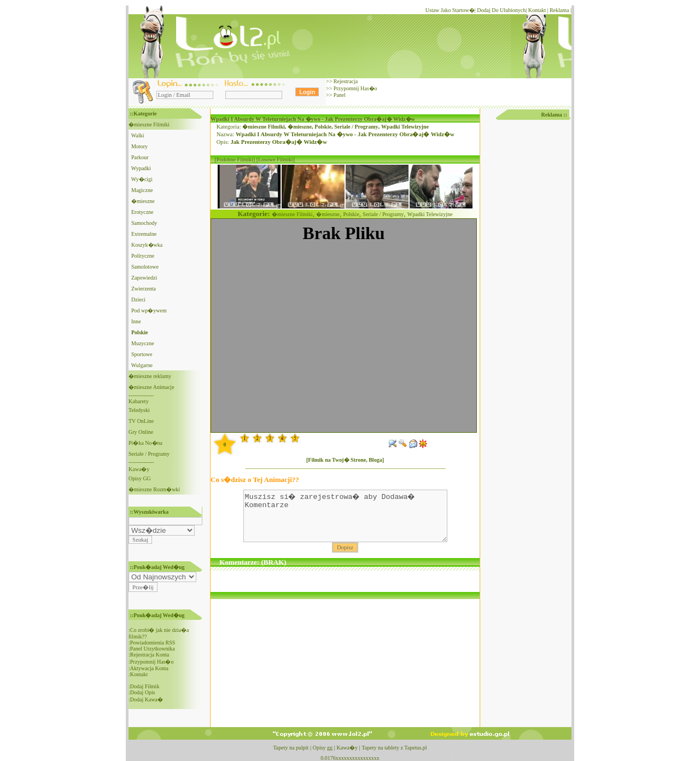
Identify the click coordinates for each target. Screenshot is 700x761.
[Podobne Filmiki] (235, 159)
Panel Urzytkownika (153, 649)
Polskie (323, 127)
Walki (138, 135)
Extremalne (144, 234)
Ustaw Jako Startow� (450, 10)
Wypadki (141, 168)
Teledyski (139, 410)
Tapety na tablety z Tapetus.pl (394, 748)
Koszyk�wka (147, 245)
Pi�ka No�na (145, 443)
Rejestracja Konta (150, 655)
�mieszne (143, 201)
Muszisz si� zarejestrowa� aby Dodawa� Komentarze (345, 521)
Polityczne (143, 256)
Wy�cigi (142, 179)
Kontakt (537, 10)
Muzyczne (143, 343)
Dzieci (138, 300)
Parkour (140, 157)
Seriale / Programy (149, 454)
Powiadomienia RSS (153, 643)
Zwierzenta (144, 289)
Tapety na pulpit (291, 748)
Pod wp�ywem (149, 310)
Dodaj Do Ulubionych (501, 10)
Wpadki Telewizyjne (405, 127)
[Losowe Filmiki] (276, 159)
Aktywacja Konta (149, 668)
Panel (339, 95)
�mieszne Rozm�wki (154, 489)
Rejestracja (345, 81)
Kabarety (139, 401)
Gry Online (141, 432)
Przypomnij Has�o (354, 88)
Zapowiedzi (144, 278)
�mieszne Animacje (151, 387)
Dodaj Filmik (145, 686)
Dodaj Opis (143, 692)
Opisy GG (140, 478)
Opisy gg (323, 748)
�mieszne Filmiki (149, 124)
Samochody (144, 223)
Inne (136, 321)
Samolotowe (145, 267)
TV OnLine (141, 421)
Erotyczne (142, 212)
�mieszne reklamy (150, 376)
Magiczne (142, 190)
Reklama (559, 10)
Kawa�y (139, 469)
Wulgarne (142, 365)
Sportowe (142, 354)
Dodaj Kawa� (147, 699)
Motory (139, 146)
